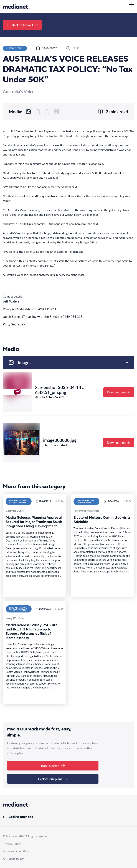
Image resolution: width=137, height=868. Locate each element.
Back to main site (18, 817)
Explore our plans (53, 779)
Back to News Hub (22, 25)
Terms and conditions (16, 851)
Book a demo (53, 766)
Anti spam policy (13, 858)
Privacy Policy (12, 844)
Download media (119, 392)
